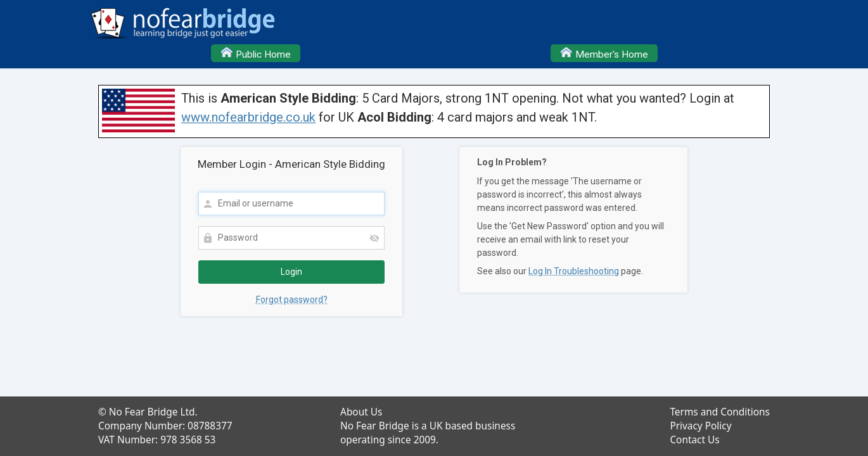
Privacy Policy (700, 426)
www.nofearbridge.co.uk (248, 117)
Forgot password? (292, 300)
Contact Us (694, 440)
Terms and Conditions (720, 412)
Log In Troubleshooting (574, 271)
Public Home (256, 53)
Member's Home (604, 53)
